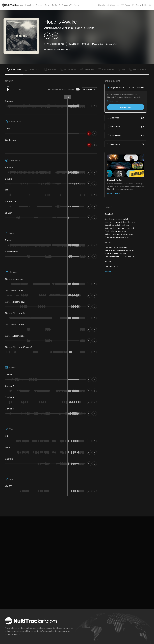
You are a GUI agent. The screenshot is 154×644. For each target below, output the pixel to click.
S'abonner (126, 107)
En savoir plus (113, 101)
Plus (76, 5)
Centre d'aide (139, 5)
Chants (39, 5)
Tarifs (54, 5)
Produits (29, 5)
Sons (47, 5)
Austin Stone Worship (58, 28)
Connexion (113, 5)
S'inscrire (102, 5)
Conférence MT (65, 5)
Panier (126, 5)
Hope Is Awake (85, 28)
